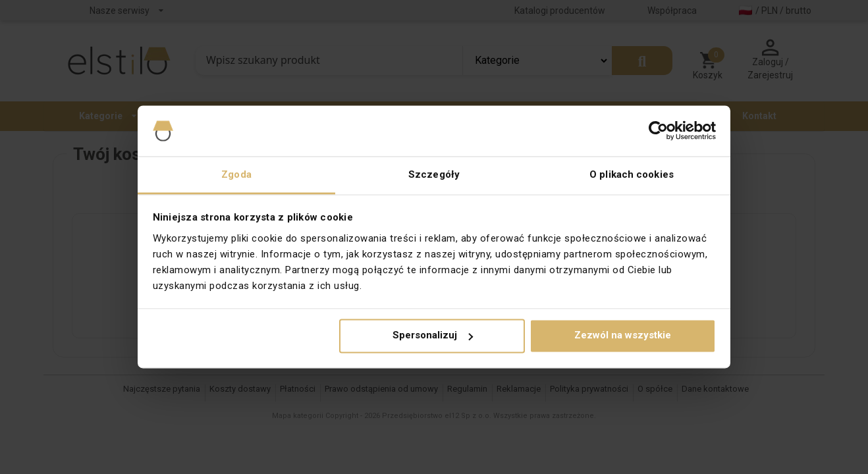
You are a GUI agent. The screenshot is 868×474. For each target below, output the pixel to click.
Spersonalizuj (433, 336)
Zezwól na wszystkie (623, 336)
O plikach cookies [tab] (632, 174)
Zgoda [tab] (236, 174)
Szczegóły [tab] (434, 174)
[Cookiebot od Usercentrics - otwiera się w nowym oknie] (658, 131)
